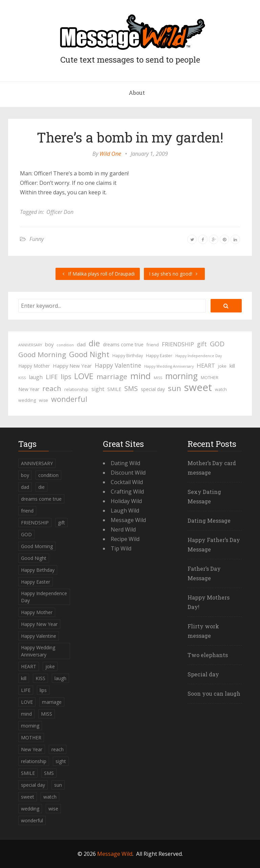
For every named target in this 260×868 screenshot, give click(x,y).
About (137, 93)
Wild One (110, 154)
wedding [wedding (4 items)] (27, 400)
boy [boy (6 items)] (49, 344)
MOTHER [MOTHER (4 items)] (210, 378)
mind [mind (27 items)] (140, 376)
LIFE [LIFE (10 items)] (52, 377)
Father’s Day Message (204, 573)
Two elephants (208, 655)
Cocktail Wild (127, 482)
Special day (203, 674)
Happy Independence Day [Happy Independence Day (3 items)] (199, 356)
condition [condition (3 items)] (65, 345)
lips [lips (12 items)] (66, 377)
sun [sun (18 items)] (175, 388)
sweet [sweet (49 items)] (198, 387)
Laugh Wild (125, 511)
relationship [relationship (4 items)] (76, 389)
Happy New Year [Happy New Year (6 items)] (72, 366)
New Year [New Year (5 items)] (29, 389)
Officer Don (60, 212)
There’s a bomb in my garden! (130, 137)
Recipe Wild (125, 539)
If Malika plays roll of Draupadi (98, 274)
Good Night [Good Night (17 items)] (89, 354)
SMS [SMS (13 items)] (131, 388)
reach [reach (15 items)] (52, 388)
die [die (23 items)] (94, 343)
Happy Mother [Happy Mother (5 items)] (34, 366)
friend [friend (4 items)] (153, 345)
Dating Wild (125, 463)
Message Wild (128, 520)
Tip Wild (121, 548)
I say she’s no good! (174, 274)
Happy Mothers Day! (209, 602)
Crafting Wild (127, 492)
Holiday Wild (126, 501)
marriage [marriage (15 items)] (112, 376)
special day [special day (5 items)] (153, 389)
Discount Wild (128, 473)
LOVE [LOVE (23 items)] (84, 376)
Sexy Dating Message (204, 496)
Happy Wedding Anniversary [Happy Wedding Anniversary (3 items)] (169, 366)
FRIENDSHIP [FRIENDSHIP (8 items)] (178, 344)
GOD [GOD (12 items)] (217, 344)
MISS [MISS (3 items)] (158, 378)
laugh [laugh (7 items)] (36, 377)
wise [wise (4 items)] (44, 400)
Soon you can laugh (214, 693)
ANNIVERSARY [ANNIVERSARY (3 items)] (30, 345)
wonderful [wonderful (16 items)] (69, 399)
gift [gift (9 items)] (202, 344)
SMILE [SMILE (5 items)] (114, 389)
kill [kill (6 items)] (232, 366)
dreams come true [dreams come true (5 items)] (123, 344)
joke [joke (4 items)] (222, 366)
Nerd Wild (123, 529)
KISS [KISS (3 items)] (22, 378)
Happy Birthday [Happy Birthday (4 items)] (128, 356)
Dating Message (209, 520)
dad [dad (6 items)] (81, 344)
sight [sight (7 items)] (98, 389)
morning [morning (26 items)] (181, 376)
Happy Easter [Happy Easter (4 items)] (159, 356)
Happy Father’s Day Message (214, 545)
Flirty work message (203, 631)
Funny (37, 239)
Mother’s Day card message (212, 468)
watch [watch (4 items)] (221, 389)
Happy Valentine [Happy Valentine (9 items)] (118, 365)
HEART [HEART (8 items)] (206, 365)
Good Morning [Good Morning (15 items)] (42, 354)
